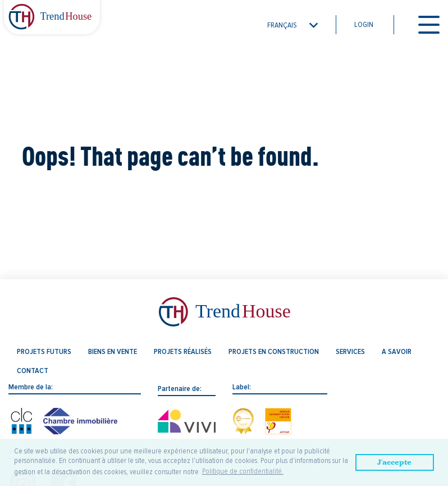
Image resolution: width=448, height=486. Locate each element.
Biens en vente (113, 352)
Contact (33, 371)
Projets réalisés (183, 352)
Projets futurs (44, 352)
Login (364, 25)
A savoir (397, 352)
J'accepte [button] (394, 462)
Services (350, 352)
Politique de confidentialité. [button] (243, 471)
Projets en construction (274, 352)
